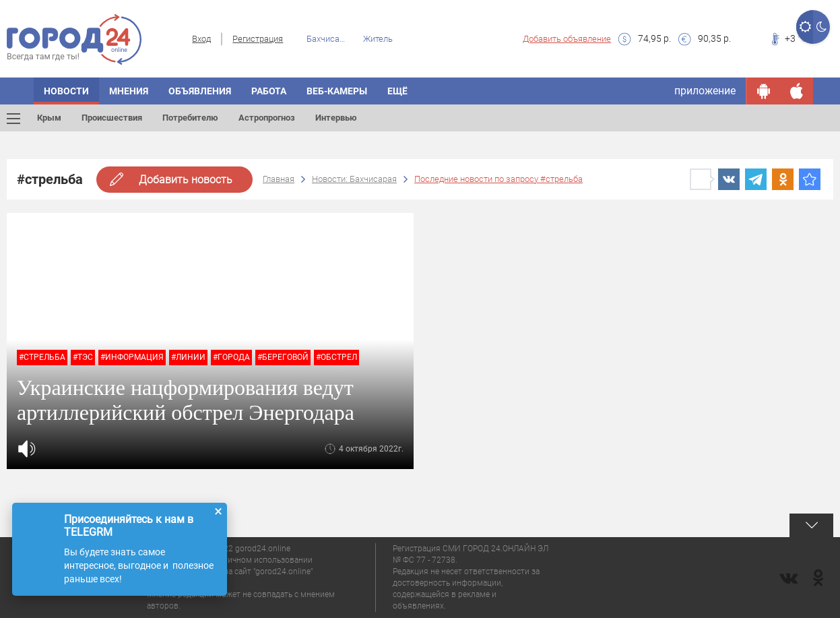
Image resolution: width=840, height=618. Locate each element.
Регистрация (258, 39)
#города (231, 357)
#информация (132, 357)
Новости (66, 91)
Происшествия (112, 118)
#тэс (83, 357)
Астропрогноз (267, 118)
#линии (188, 357)
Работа (269, 91)
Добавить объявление (567, 39)
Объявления (200, 91)
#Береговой (283, 357)
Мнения (129, 91)
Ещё (397, 91)
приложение (705, 91)
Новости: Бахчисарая (354, 179)
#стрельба (42, 357)
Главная (279, 179)
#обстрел (336, 357)
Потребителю (190, 118)
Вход (201, 39)
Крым (49, 118)
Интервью (336, 118)
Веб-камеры (337, 91)
